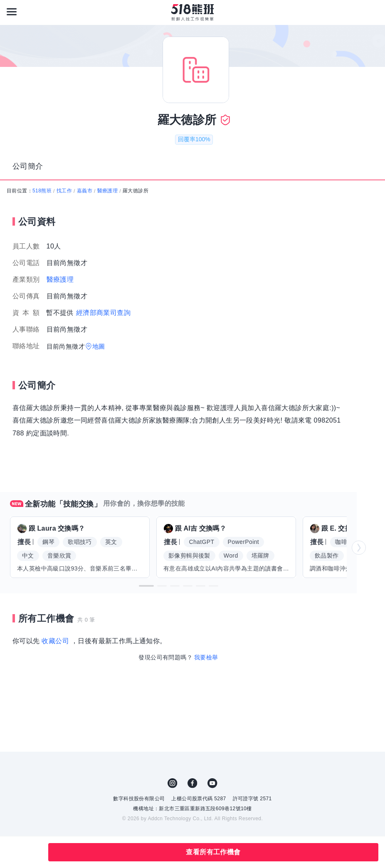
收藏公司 (55, 641)
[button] (146, 586)
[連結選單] (12, 12)
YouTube (212, 783)
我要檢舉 (206, 657)
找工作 (64, 191)
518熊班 (42, 191)
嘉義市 (85, 191)
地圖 (99, 346)
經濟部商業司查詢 (103, 313)
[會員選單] (373, 12)
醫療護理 (108, 191)
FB (192, 783)
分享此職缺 (32, 852)
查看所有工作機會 (213, 852)
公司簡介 (28, 166)
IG (173, 783)
